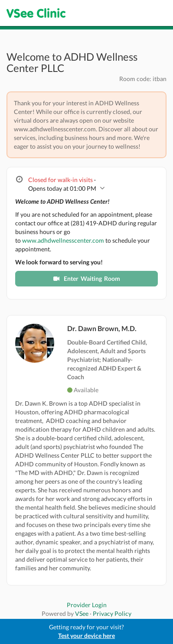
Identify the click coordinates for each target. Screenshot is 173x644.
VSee (82, 613)
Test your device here (86, 636)
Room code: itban (143, 79)
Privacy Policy (112, 613)
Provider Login (87, 605)
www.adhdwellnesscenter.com (63, 240)
